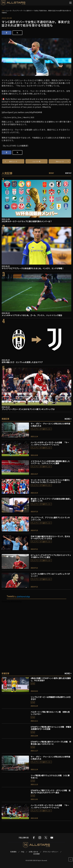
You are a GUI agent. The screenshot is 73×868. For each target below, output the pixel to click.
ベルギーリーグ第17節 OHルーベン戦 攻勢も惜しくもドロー (50, 713)
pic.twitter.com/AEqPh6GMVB (28, 112)
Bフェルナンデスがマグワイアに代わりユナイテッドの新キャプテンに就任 (51, 556)
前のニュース (13, 162)
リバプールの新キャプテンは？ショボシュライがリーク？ (50, 575)
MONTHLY (68, 173)
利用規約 (13, 852)
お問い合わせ (33, 852)
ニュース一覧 (36, 162)
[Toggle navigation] (70, 3)
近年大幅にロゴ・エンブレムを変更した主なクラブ (22, 362)
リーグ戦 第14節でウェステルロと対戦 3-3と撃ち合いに (50, 776)
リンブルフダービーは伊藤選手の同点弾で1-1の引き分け (51, 698)
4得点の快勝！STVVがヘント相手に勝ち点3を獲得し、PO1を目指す (51, 679)
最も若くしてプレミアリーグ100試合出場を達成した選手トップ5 (51, 500)
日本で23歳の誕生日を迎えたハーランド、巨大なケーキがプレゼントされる (50, 537)
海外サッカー (47, 429)
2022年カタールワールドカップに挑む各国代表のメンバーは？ (27, 221)
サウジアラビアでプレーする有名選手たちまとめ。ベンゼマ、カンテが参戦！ (33, 268)
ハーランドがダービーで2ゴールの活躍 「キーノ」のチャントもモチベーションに (50, 443)
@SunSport (8, 112)
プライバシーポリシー (51, 852)
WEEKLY (51, 173)
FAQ (23, 852)
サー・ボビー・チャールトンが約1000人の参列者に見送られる (50, 425)
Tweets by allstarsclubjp (12, 601)
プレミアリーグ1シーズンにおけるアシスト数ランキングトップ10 (28, 409)
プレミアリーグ (36, 429)
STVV (33, 684)
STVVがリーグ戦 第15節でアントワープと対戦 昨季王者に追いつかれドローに (51, 743)
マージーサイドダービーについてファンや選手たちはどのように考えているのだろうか (50, 481)
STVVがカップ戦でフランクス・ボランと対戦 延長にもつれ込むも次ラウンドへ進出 (51, 791)
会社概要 (36, 854)
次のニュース (60, 162)
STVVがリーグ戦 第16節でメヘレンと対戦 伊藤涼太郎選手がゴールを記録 (51, 728)
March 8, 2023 (29, 117)
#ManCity (47, 107)
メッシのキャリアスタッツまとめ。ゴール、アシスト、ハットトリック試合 (32, 315)
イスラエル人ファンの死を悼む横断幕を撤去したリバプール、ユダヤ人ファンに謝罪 (50, 462)
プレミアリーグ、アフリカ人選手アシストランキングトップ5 (50, 519)
